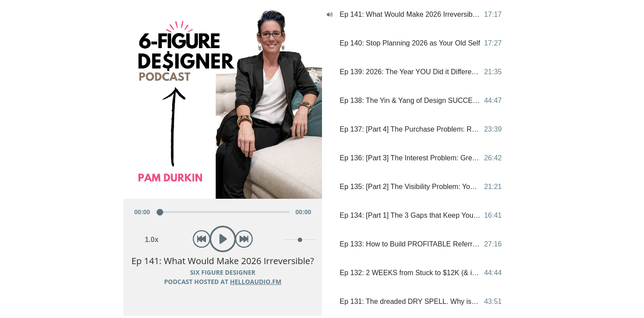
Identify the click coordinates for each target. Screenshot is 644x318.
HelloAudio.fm (256, 282)
